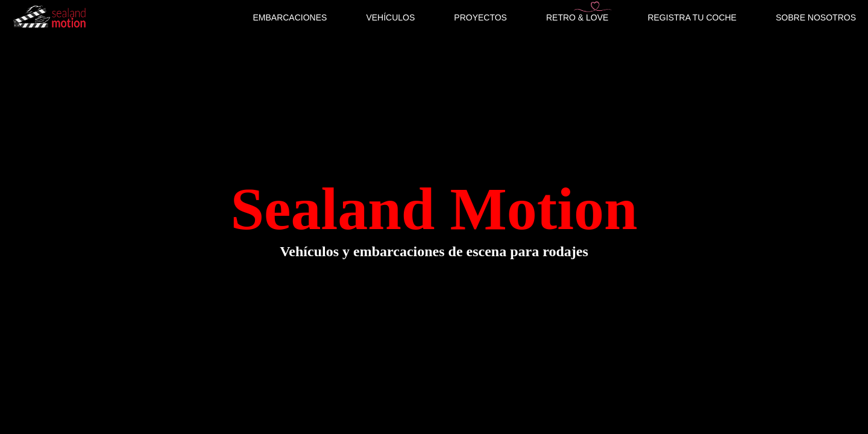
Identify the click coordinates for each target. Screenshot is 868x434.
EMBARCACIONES (290, 17)
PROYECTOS (480, 17)
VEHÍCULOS (390, 17)
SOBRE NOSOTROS (816, 17)
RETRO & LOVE (577, 17)
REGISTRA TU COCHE (692, 17)
